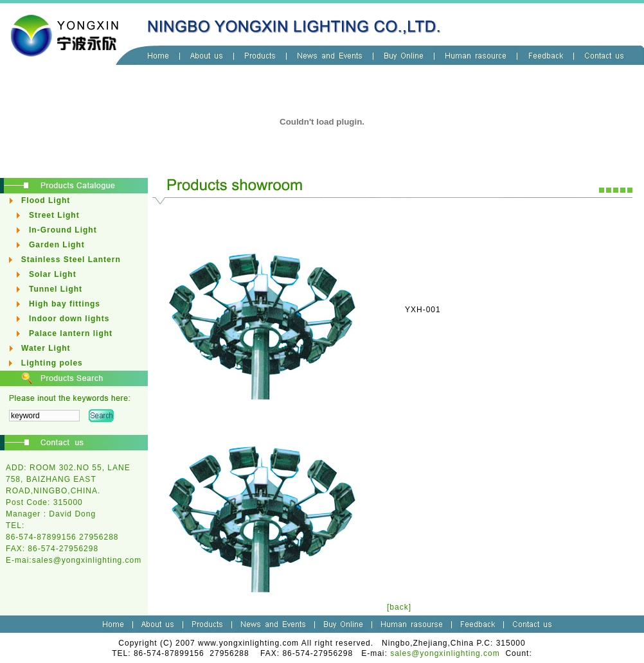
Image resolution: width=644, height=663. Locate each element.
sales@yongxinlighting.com (87, 560)
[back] (399, 607)
